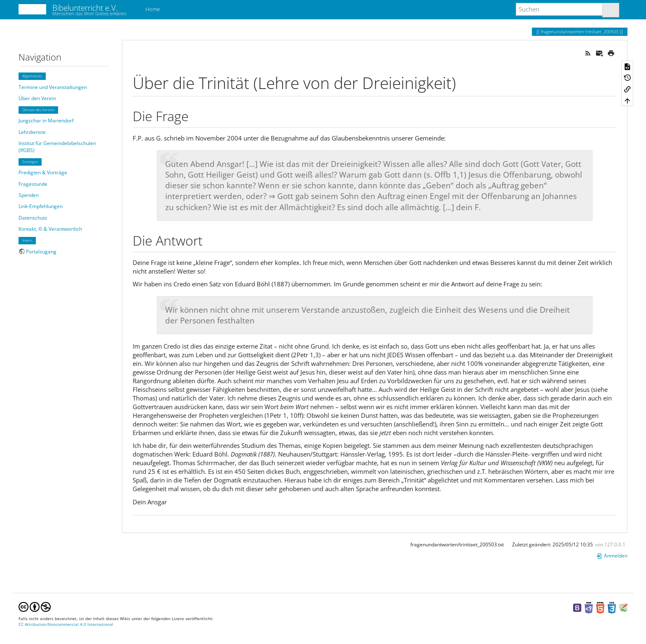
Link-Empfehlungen (41, 206)
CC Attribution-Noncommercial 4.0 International (66, 624)
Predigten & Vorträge (43, 172)
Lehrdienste (32, 132)
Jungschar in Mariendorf (46, 121)
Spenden (29, 195)
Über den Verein (37, 98)
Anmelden (612, 556)
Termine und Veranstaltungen (53, 87)
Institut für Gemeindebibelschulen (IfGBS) (57, 147)
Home (152, 9)
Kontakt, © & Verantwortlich (50, 229)
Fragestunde (33, 184)
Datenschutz (33, 218)
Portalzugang (41, 252)
